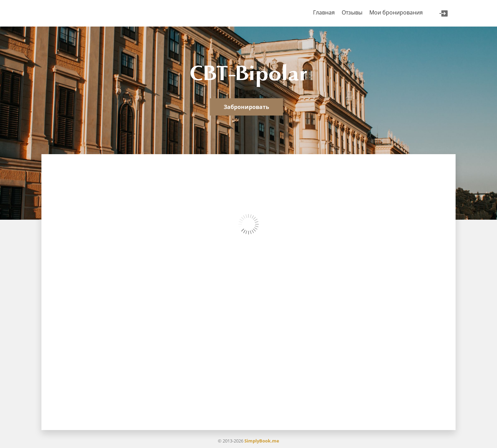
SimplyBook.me (262, 441)
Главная (324, 12)
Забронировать (246, 107)
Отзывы (352, 12)
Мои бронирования (396, 12)
